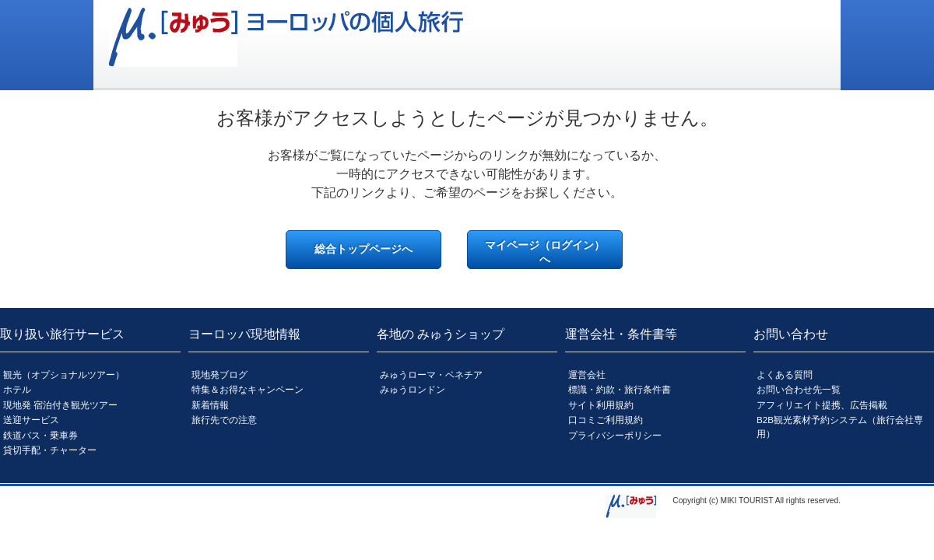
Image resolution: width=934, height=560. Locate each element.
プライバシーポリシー (615, 435)
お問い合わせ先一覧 (799, 389)
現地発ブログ (219, 374)
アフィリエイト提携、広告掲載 (822, 405)
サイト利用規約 (601, 405)
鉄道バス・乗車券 (40, 435)
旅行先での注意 (224, 420)
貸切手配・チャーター (50, 450)
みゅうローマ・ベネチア (431, 374)
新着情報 (210, 405)
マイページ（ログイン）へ (545, 252)
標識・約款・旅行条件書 (620, 389)
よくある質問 (785, 374)
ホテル (17, 389)
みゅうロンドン (413, 389)
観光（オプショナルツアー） (64, 374)
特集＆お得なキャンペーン (248, 389)
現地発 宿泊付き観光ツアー (60, 405)
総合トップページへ (363, 249)
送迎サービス (31, 420)
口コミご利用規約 (606, 420)
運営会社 (587, 374)
